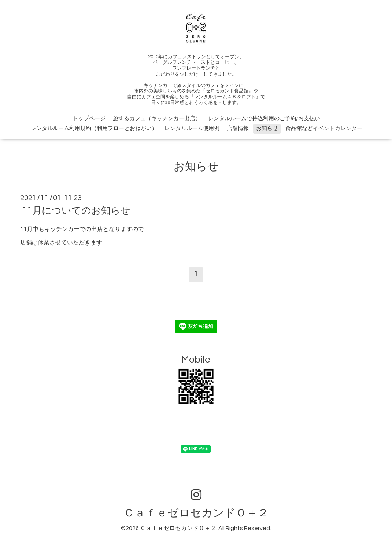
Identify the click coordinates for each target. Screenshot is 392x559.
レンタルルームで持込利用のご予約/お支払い (264, 119)
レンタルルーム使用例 (192, 128)
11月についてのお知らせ (76, 211)
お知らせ (267, 128)
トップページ (89, 119)
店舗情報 (238, 128)
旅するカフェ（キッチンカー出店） (157, 119)
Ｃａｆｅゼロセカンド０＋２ (196, 513)
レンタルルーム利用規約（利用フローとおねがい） (94, 128)
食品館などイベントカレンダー (324, 128)
